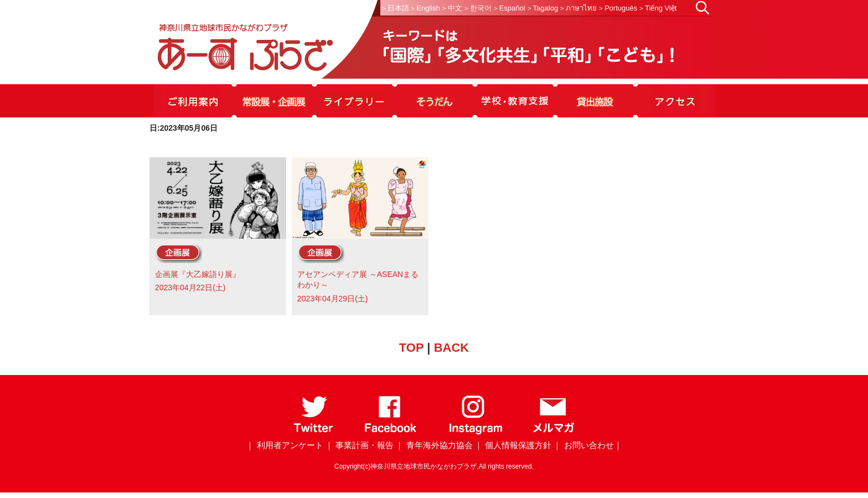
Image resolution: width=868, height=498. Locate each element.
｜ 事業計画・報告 (359, 445)
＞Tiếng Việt (657, 8)
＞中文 (451, 8)
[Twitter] (314, 432)
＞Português (617, 8)
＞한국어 (477, 8)
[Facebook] (391, 432)
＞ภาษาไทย (578, 8)
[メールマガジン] (554, 432)
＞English (425, 8)
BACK (452, 348)
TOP (411, 348)
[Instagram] (475, 432)
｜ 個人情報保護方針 (513, 445)
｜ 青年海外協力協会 (434, 445)
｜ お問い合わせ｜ (587, 445)
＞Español (509, 8)
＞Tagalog (542, 8)
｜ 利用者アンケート (284, 445)
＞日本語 (395, 8)
